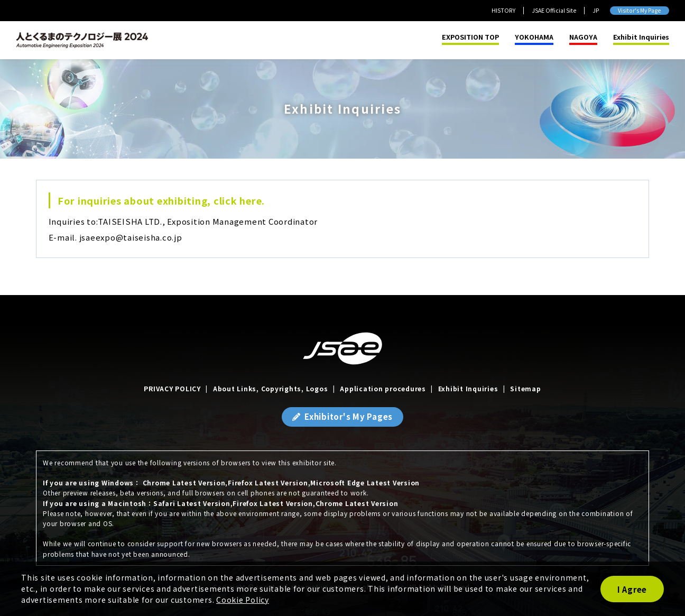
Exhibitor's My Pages (349, 416)
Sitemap (525, 388)
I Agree (632, 589)
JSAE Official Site (554, 10)
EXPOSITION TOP (470, 37)
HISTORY (503, 10)
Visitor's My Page (639, 10)
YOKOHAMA (534, 37)
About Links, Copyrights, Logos (271, 388)
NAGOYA (583, 37)
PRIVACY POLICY (172, 388)
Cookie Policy (243, 600)
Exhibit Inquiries (641, 37)
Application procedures (383, 388)
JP (596, 10)
